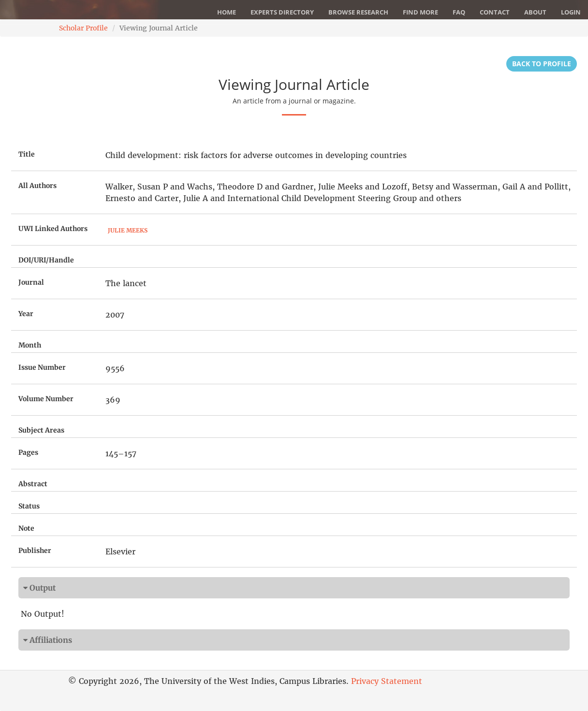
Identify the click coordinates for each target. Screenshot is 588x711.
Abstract (33, 484)
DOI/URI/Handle (46, 260)
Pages (28, 452)
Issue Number (42, 367)
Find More (420, 12)
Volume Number (46, 399)
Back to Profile (542, 64)
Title (27, 154)
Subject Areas (41, 430)
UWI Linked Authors (53, 229)
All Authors (37, 186)
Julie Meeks (128, 230)
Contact (495, 12)
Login (571, 12)
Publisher (35, 551)
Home (227, 12)
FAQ (459, 12)
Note (26, 528)
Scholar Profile (83, 28)
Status (29, 506)
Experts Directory (282, 12)
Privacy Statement (387, 681)
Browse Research (358, 12)
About (535, 12)
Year (26, 314)
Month (30, 345)
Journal (31, 282)
